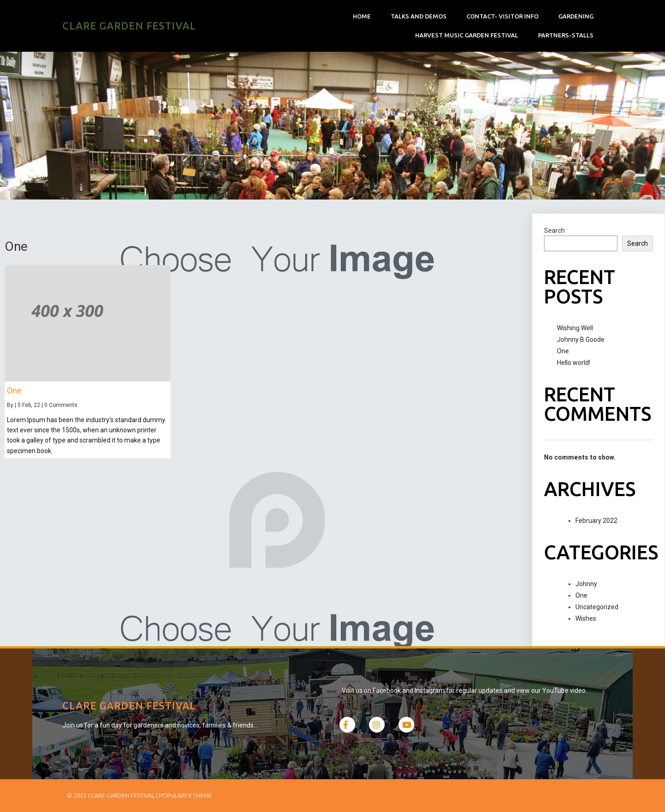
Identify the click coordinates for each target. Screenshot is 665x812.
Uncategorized (597, 607)
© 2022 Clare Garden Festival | (113, 795)
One (563, 351)
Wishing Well (575, 328)
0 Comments (61, 405)
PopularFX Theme (185, 795)
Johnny (586, 584)
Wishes (586, 618)
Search (554, 230)
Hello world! (574, 363)
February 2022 (596, 521)
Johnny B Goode (581, 339)
